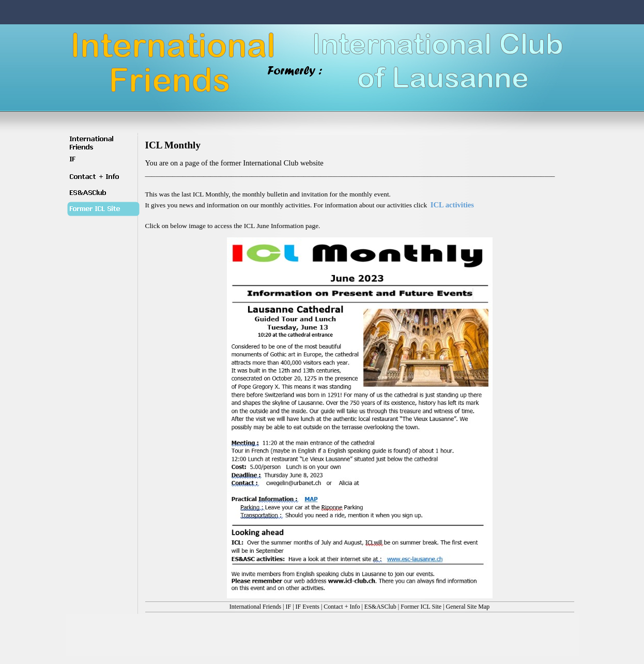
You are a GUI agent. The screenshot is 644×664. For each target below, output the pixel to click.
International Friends (255, 607)
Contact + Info (342, 607)
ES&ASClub (380, 607)
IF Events (308, 607)
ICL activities (452, 205)
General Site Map (468, 607)
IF (289, 607)
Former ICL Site (421, 607)
